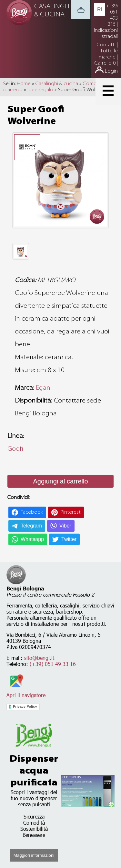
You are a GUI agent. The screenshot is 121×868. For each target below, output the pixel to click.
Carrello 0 (105, 63)
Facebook (32, 512)
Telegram (31, 526)
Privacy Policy (25, 706)
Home (24, 84)
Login (111, 71)
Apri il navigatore (26, 692)
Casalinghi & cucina (57, 84)
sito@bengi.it (39, 658)
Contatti (107, 45)
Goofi (15, 449)
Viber (65, 526)
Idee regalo (40, 90)
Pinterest (71, 512)
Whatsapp (32, 539)
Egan (43, 388)
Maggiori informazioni (34, 855)
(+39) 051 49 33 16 (53, 664)
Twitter (69, 539)
